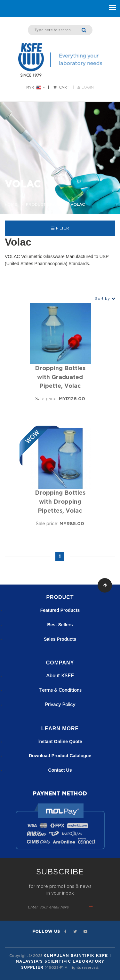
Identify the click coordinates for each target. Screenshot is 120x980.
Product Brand (44, 204)
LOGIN (86, 87)
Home (11, 204)
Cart (64, 87)
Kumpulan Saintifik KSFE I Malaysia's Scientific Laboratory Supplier (63, 962)
